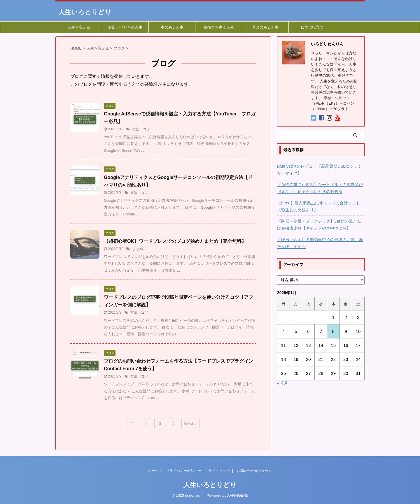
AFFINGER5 (238, 495)
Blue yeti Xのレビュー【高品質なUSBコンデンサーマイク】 (320, 170)
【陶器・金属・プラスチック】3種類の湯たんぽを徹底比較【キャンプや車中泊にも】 (319, 225)
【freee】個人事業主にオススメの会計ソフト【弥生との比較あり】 (318, 206)
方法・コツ (141, 129)
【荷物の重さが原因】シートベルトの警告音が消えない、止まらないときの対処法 (320, 188)
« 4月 (283, 383)
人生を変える (79, 27)
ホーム (153, 471)
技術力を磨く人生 (219, 27)
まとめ (138, 249)
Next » (190, 423)
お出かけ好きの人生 (125, 27)
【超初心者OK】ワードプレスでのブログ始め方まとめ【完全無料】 (175, 241)
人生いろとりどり (85, 12)
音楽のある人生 (265, 27)
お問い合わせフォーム (254, 471)
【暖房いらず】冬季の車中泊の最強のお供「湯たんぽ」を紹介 (320, 243)
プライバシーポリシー (183, 471)
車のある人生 (172, 27)
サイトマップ (219, 471)
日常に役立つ (312, 27)
